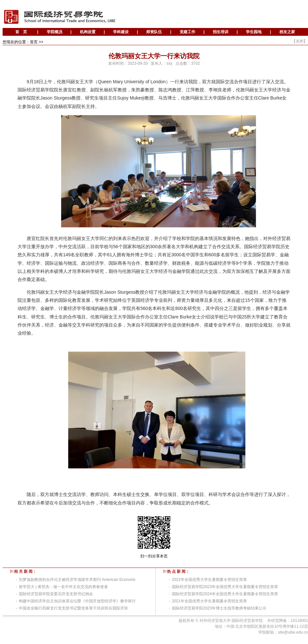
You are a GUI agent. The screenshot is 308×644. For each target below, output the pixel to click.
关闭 (300, 41)
